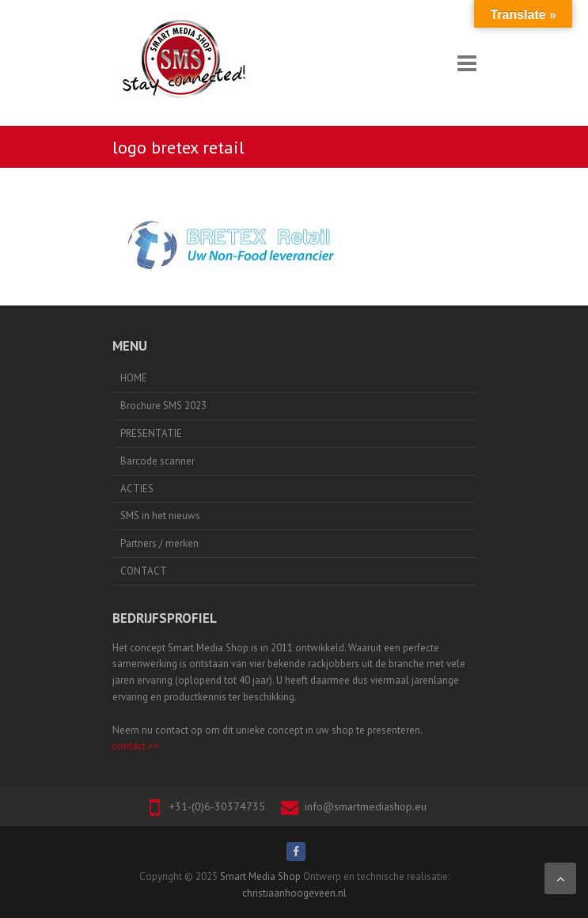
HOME (134, 378)
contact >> (136, 746)
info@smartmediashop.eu (366, 806)
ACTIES (137, 489)
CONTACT (144, 571)
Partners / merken (159, 543)
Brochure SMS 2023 (163, 406)
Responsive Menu (467, 63)
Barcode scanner (157, 461)
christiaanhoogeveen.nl (294, 893)
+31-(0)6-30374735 (217, 806)
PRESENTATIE (151, 433)
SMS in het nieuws (160, 516)
